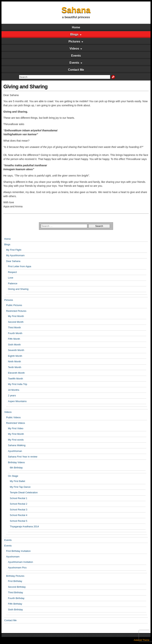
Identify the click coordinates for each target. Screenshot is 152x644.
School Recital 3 (19, 510)
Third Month (14, 327)
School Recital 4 (19, 515)
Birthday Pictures (15, 576)
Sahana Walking (17, 445)
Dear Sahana (13, 261)
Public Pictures (14, 305)
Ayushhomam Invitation (20, 562)
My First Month (16, 316)
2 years (12, 395)
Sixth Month (14, 345)
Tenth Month (15, 367)
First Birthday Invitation (18, 551)
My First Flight (14, 250)
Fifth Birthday (15, 604)
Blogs (74, 34)
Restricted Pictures (16, 311)
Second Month (16, 322)
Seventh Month (16, 350)
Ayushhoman (15, 451)
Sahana (76, 10)
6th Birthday (16, 468)
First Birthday (15, 581)
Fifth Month (14, 339)
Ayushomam (13, 557)
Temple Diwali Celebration (24, 492)
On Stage (13, 476)
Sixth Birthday (15, 610)
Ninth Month (14, 361)
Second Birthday (17, 587)
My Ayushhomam (15, 255)
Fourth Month (15, 333)
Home (76, 27)
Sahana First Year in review (23, 457)
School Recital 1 (19, 498)
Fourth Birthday (16, 598)
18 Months (14, 390)
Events (76, 56)
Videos (74, 49)
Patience (13, 283)
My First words (16, 440)
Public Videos (13, 417)
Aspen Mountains (17, 401)
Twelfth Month (15, 379)
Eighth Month (15, 356)
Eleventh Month (16, 373)
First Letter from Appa (20, 266)
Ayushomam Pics (17, 568)
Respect (12, 272)
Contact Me (76, 70)
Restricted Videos (16, 423)
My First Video (16, 428)
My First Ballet (17, 481)
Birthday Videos (16, 462)
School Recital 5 (19, 521)
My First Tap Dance (20, 487)
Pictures (74, 42)
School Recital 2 (19, 504)
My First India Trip (18, 384)
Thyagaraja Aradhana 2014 (24, 526)
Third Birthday (15, 592)
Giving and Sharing (25, 86)
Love (11, 278)
